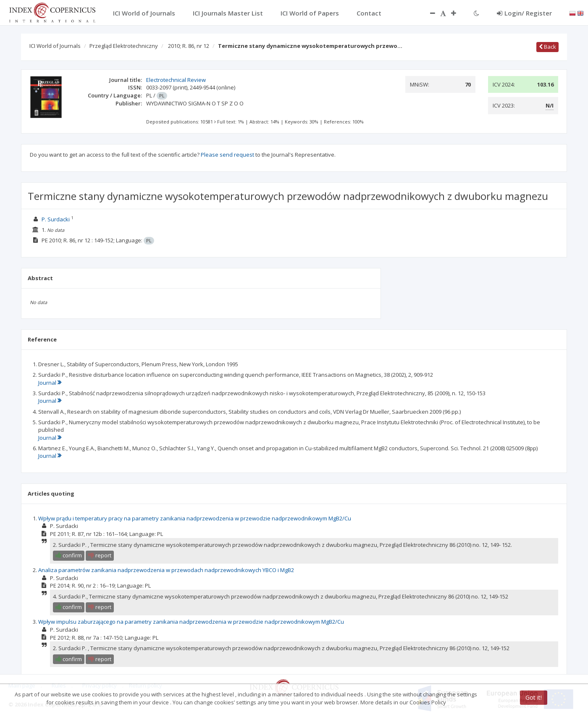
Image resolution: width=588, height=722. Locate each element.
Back (547, 47)
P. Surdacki (56, 219)
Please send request (227, 155)
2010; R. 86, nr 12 (189, 46)
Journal (50, 383)
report (100, 555)
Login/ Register (524, 13)
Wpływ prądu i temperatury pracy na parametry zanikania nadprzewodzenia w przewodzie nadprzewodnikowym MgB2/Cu (195, 518)
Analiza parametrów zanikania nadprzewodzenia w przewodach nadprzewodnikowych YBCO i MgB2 (166, 570)
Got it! (534, 697)
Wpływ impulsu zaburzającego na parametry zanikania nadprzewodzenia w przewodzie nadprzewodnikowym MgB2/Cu (191, 622)
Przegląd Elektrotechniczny (124, 46)
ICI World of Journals (55, 46)
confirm (69, 555)
